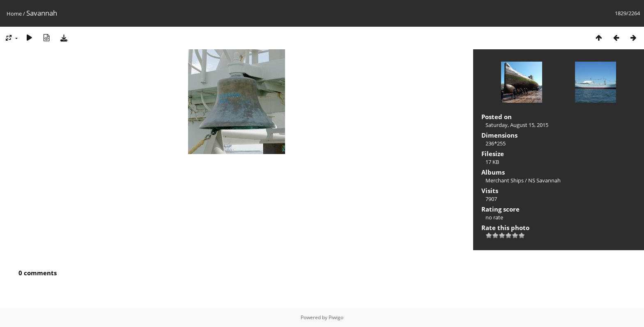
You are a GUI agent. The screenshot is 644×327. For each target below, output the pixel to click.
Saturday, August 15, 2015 (517, 125)
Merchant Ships (505, 180)
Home (14, 14)
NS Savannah (544, 180)
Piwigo (336, 317)
